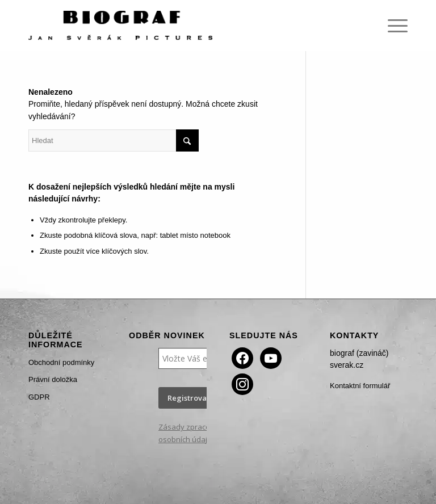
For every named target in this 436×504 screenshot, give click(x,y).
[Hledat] (114, 140)
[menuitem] (392, 26)
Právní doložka (53, 379)
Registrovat (188, 398)
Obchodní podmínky (61, 362)
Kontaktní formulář (360, 386)
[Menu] (392, 26)
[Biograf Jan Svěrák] (120, 26)
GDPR (39, 397)
